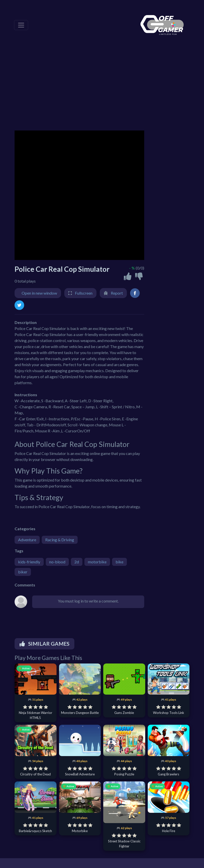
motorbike (97, 562)
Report (117, 293)
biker (23, 572)
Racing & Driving (60, 540)
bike (119, 562)
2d (77, 562)
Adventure (27, 540)
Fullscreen (84, 293)
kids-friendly (29, 562)
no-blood (57, 562)
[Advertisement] (102, 88)
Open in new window (39, 293)
